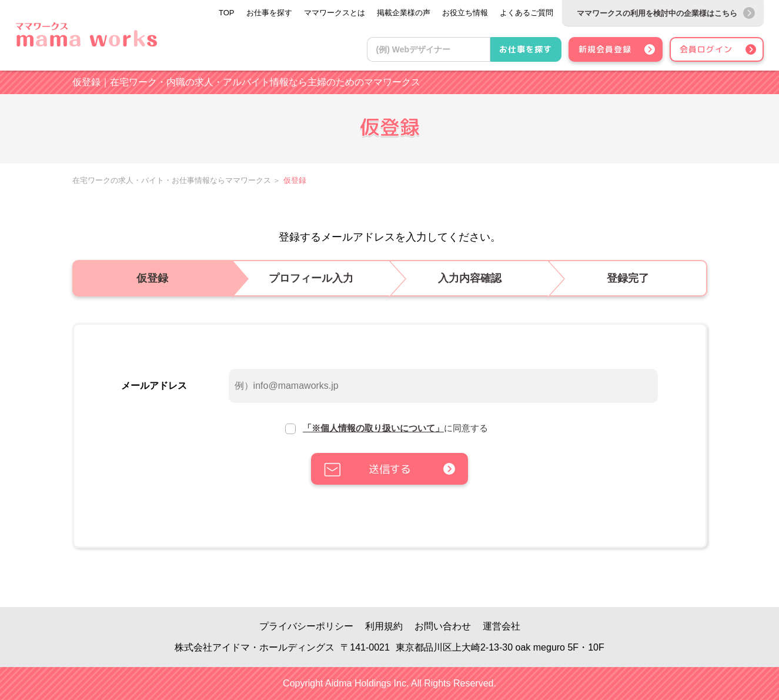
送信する (390, 469)
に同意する (395, 428)
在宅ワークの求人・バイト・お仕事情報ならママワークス (172, 180)
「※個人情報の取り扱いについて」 (373, 428)
